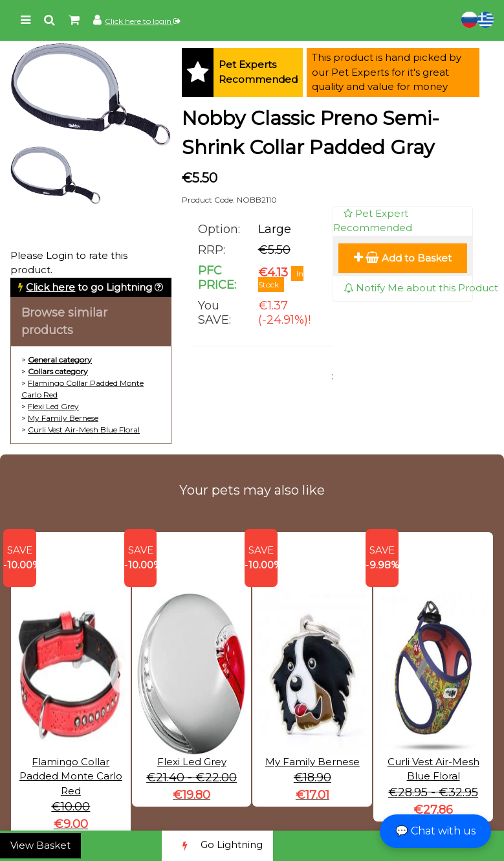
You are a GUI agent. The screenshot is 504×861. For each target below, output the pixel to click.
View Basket (40, 845)
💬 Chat (435, 831)
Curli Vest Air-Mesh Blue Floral (84, 430)
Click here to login (143, 21)
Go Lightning (217, 846)
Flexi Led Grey (53, 406)
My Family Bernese (63, 418)
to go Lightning (89, 287)
